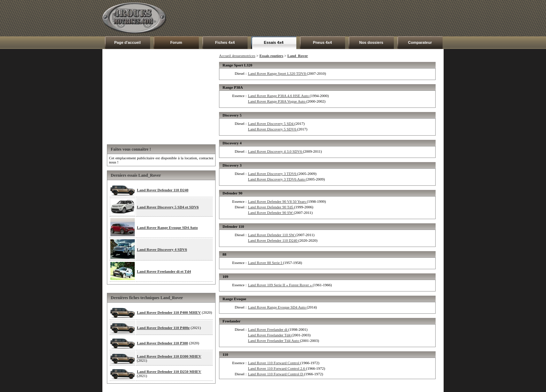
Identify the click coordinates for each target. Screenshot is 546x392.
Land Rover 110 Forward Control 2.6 (277, 368)
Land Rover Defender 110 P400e (163, 328)
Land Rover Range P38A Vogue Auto (277, 101)
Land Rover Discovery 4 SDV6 (162, 249)
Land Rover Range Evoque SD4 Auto (167, 227)
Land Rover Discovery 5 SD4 (271, 123)
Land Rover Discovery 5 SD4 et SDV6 (168, 207)
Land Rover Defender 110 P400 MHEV (169, 312)
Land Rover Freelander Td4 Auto (274, 341)
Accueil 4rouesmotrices (237, 56)
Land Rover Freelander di (268, 329)
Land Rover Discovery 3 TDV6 (273, 174)
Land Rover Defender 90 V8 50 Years (277, 201)
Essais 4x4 (274, 42)
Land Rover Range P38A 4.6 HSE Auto (279, 96)
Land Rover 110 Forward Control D (276, 374)
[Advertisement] (317, 18)
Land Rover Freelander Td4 (270, 335)
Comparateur (420, 42)
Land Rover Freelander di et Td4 (164, 271)
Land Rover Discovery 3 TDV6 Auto (277, 179)
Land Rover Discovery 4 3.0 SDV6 (275, 151)
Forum (176, 42)
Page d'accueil (127, 42)
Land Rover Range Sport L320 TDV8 (277, 73)
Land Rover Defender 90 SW (271, 213)
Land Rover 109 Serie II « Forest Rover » (280, 285)
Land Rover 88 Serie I (266, 263)
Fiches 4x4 (225, 42)
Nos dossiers (371, 42)
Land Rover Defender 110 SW (272, 235)
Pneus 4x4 (322, 42)
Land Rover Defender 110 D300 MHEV (169, 356)
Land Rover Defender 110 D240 (163, 190)
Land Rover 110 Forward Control (274, 363)
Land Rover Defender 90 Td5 (271, 207)
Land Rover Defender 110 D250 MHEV (169, 371)
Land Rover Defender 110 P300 (162, 343)
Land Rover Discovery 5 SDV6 (272, 129)
